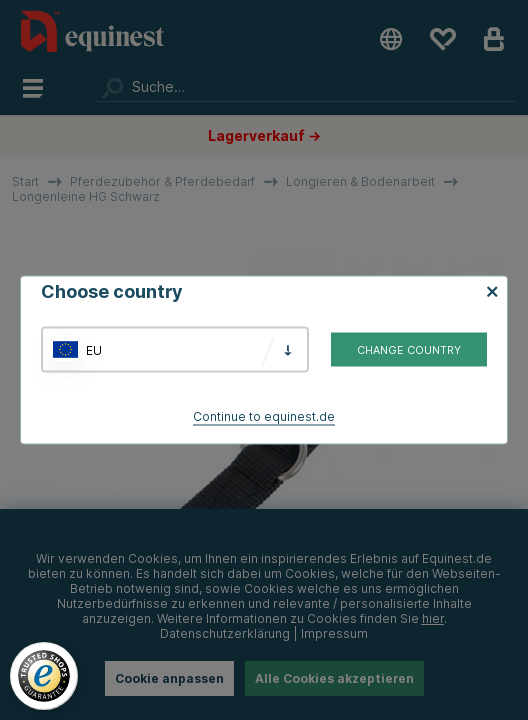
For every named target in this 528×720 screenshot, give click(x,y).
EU (94, 349)
